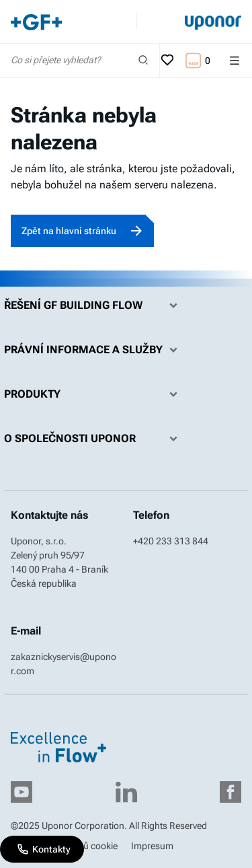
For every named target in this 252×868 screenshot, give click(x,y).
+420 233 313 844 (171, 541)
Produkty (94, 394)
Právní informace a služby (94, 350)
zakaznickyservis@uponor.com (64, 664)
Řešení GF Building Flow (94, 305)
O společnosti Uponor (94, 439)
